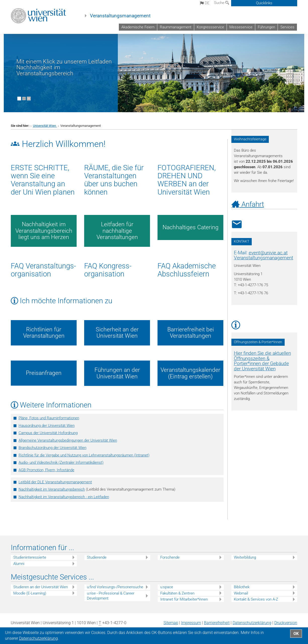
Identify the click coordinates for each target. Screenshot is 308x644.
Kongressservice (210, 27)
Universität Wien (45, 126)
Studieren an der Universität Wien (41, 587)
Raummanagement (176, 27)
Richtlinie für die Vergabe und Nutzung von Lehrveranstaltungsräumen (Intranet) (84, 455)
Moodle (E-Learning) (30, 593)
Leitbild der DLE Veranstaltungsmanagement (55, 482)
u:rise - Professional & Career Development (111, 596)
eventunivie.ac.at (268, 253)
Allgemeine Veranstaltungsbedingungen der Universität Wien (68, 440)
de (205, 3)
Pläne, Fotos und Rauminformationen (49, 418)
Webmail (241, 593)
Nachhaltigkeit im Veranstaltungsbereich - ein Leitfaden (64, 497)
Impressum (191, 623)
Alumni (19, 564)
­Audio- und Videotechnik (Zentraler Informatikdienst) (61, 462)
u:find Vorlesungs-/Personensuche (115, 587)
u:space (167, 587)
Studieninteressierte (30, 557)
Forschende (170, 557)
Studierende (97, 557)
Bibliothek (242, 587)
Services (287, 27)
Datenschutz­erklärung (252, 623)
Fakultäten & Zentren (177, 593)
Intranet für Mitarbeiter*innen (184, 599)
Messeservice (241, 27)
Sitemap (171, 623)
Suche (222, 3)
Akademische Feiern (138, 27)
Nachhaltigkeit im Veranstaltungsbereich (52, 489)
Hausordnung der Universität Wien (47, 426)
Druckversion (286, 623)
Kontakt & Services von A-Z (256, 599)
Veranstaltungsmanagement (120, 16)
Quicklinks (264, 3)
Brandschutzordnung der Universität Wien (53, 448)
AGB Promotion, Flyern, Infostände (46, 470)
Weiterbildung (245, 557)
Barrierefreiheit (217, 623)
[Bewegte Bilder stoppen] (29, 99)
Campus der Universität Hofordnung (48, 433)
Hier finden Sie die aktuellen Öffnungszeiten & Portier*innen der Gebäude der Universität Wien (262, 361)
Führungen (266, 27)
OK (296, 634)
